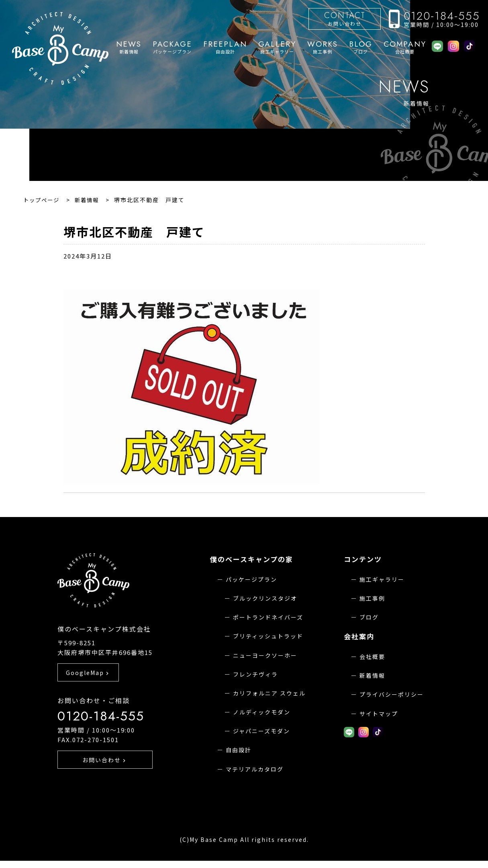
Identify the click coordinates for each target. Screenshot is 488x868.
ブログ (361, 47)
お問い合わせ (345, 18)
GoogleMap (88, 685)
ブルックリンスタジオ (265, 598)
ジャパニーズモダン (261, 731)
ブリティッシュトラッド (268, 636)
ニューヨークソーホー (265, 655)
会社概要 (405, 47)
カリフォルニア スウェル (269, 693)
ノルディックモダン (262, 712)
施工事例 (323, 47)
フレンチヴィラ (255, 674)
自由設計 (225, 47)
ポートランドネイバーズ (268, 617)
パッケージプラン (172, 47)
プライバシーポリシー (392, 694)
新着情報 (129, 47)
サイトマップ (379, 714)
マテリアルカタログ (255, 769)
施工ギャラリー (277, 47)
